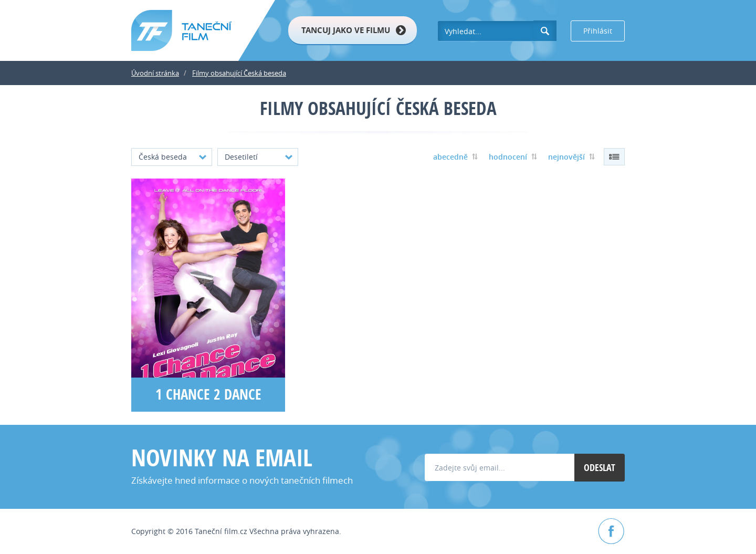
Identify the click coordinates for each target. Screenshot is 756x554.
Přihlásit (598, 31)
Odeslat (600, 468)
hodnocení (508, 157)
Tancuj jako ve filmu (346, 30)
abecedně (450, 157)
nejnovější (566, 157)
